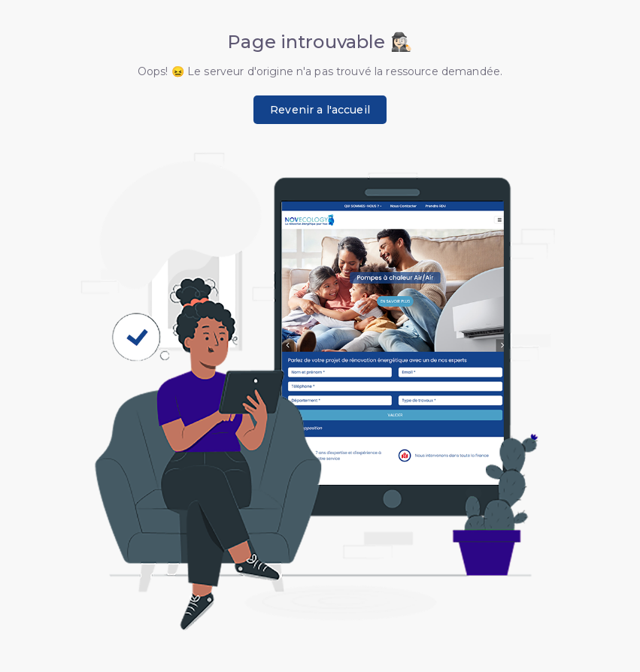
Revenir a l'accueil (320, 110)
